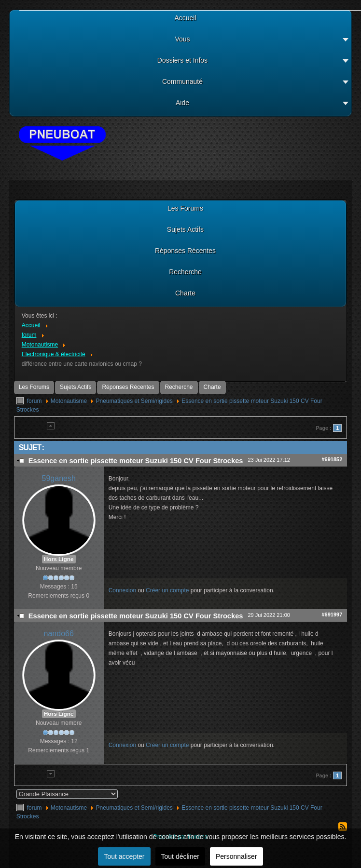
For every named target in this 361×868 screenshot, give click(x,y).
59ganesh (59, 478)
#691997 (332, 614)
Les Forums (34, 387)
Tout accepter (124, 856)
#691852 (332, 459)
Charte (212, 387)
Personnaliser (236, 856)
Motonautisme (69, 401)
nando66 (59, 634)
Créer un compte (167, 590)
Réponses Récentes (128, 387)
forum (35, 401)
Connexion (122, 590)
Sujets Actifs (76, 387)
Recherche (179, 387)
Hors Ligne (59, 559)
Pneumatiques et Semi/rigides (134, 401)
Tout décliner (180, 856)
